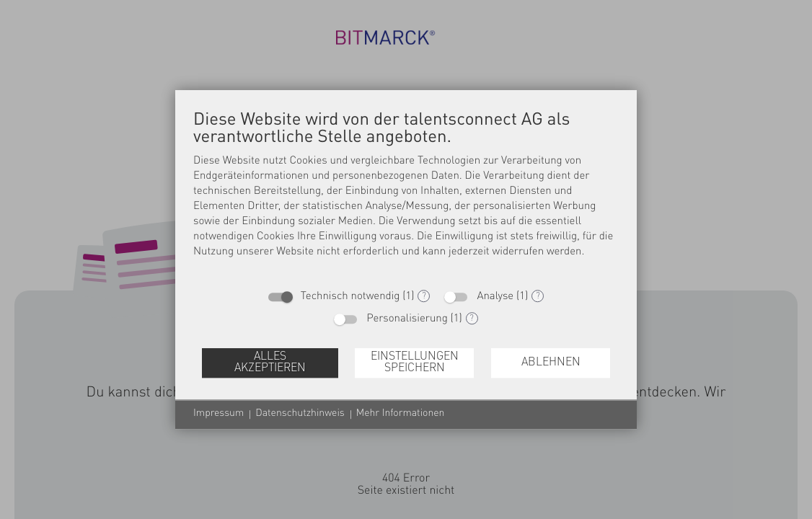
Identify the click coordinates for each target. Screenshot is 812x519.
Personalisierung (407, 319)
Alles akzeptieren (270, 363)
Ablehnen (551, 363)
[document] (406, 195)
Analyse (495, 297)
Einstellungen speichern (415, 363)
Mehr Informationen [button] (401, 414)
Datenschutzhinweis (300, 414)
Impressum (219, 414)
